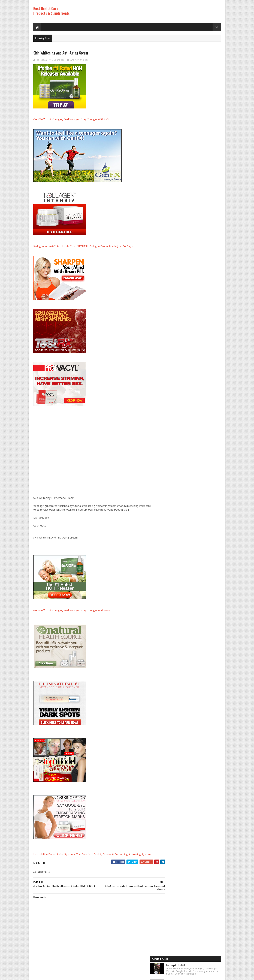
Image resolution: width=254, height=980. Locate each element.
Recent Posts (179, 261)
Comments (207, 261)
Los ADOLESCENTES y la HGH (193, 136)
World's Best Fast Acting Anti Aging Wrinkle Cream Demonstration (199, 200)
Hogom (100, 976)
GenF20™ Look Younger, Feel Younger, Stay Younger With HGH (72, 119)
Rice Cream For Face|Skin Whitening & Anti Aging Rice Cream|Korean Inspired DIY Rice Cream (199, 117)
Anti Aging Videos (79, 60)
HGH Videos (172, 301)
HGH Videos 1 (173, 307)
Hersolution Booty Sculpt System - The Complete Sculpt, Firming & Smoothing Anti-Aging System (92, 854)
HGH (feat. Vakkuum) (190, 77)
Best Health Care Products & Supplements (52, 11)
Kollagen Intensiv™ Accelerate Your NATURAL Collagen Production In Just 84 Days (83, 246)
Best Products (174, 295)
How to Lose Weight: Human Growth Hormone (200, 95)
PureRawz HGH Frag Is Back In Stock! (197, 220)
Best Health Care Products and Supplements (64, 976)
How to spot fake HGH (190, 59)
